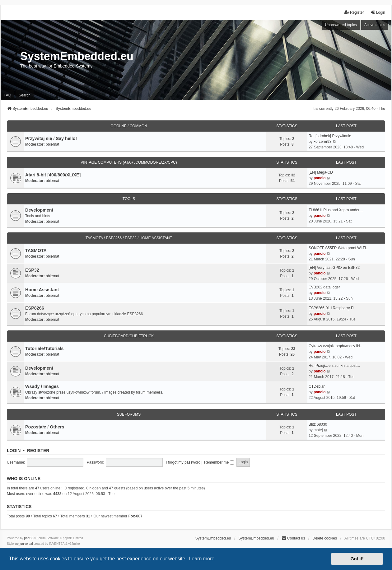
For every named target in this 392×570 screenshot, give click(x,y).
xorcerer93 (322, 142)
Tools (129, 199)
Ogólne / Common (129, 126)
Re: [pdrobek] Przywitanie (330, 136)
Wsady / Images (42, 386)
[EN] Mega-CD (321, 172)
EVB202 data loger (324, 287)
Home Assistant (42, 290)
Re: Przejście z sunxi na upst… (334, 366)
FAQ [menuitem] (7, 95)
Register (38, 451)
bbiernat (52, 144)
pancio (320, 178)
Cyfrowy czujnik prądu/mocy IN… (336, 346)
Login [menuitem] (378, 12)
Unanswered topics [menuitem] (341, 25)
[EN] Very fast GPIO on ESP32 (334, 268)
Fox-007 (135, 516)
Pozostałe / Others (45, 427)
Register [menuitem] (354, 12)
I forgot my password (183, 462)
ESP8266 (35, 308)
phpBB (29, 538)
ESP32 (32, 270)
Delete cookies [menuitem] (325, 538)
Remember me (219, 462)
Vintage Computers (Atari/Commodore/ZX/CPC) (129, 162)
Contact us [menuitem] (293, 538)
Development (39, 210)
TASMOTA (36, 250)
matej (318, 430)
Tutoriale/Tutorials (44, 348)
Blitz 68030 (318, 424)
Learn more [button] (202, 559)
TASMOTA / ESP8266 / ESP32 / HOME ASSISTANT (129, 238)
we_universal (24, 544)
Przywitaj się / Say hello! (51, 138)
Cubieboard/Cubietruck (129, 336)
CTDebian (317, 386)
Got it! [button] (357, 559)
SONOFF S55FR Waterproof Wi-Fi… (339, 248)
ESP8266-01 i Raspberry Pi (331, 308)
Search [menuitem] (25, 95)
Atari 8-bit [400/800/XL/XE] (53, 175)
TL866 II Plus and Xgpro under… (336, 210)
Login (14, 451)
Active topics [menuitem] (375, 25)
